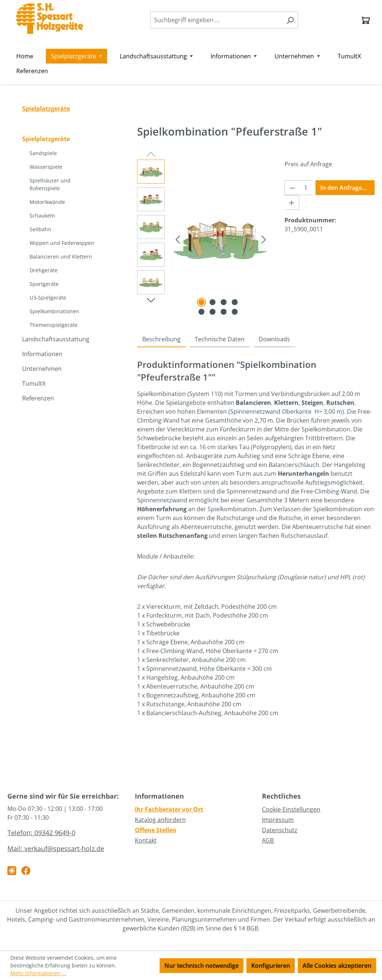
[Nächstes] (264, 239)
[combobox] (216, 20)
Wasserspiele (46, 167)
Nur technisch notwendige (202, 966)
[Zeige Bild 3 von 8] (224, 302)
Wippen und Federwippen (62, 243)
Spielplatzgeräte (46, 139)
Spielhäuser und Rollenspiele (50, 184)
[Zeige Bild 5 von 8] (201, 312)
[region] (203, 239)
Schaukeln (42, 216)
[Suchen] (290, 20)
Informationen (42, 354)
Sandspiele (43, 153)
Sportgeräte (44, 284)
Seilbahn (40, 229)
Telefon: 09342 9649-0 (41, 833)
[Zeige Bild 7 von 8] (224, 312)
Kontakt (146, 840)
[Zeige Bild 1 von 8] (201, 302)
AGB (268, 840)
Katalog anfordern (160, 820)
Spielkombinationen (54, 311)
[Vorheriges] (178, 239)
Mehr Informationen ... (38, 973)
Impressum (278, 820)
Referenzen (38, 398)
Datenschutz (280, 830)
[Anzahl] (306, 188)
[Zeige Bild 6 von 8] (212, 312)
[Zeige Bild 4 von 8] (235, 302)
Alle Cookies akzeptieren (337, 966)
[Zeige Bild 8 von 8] (235, 312)
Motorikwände (47, 202)
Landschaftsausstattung (56, 339)
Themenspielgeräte (54, 325)
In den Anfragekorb (347, 188)
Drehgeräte (44, 270)
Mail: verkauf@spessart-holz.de (56, 848)
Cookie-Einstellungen (291, 809)
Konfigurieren (271, 966)
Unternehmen (42, 369)
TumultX (34, 383)
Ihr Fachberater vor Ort (169, 809)
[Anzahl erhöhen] (292, 202)
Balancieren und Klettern (61, 257)
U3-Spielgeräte (48, 298)
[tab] (161, 339)
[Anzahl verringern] (292, 188)
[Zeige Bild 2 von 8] (212, 302)
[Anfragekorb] (366, 20)
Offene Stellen (156, 830)
